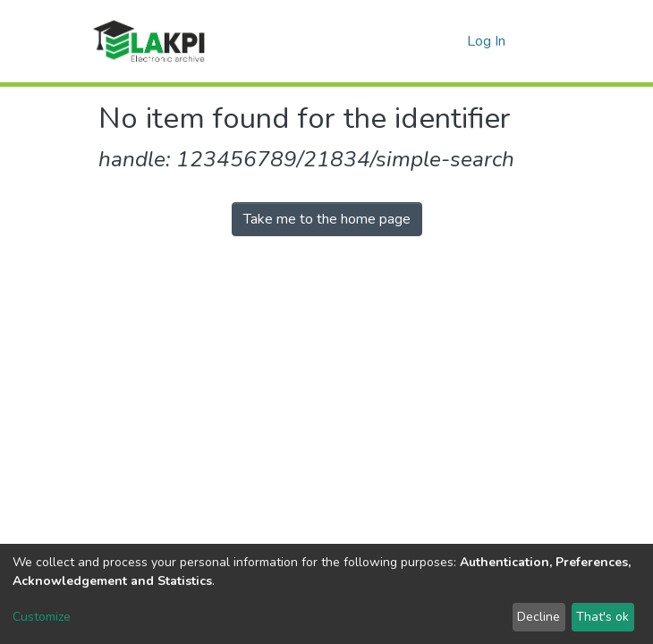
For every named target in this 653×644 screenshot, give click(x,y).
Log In (487, 41)
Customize (42, 617)
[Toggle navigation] (543, 41)
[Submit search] (424, 41)
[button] (450, 41)
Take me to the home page (327, 219)
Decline (539, 617)
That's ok (602, 617)
